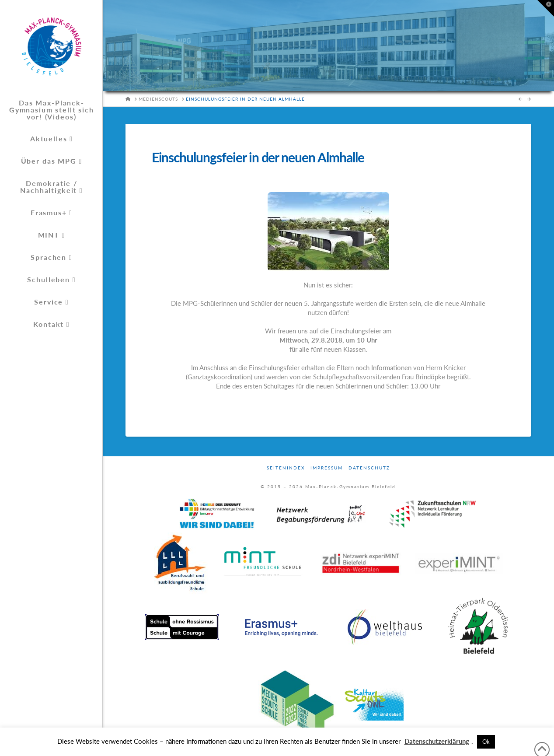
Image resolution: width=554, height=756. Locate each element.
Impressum (327, 468)
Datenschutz (369, 468)
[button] (546, 8)
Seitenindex (286, 468)
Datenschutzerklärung (437, 741)
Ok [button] (486, 742)
